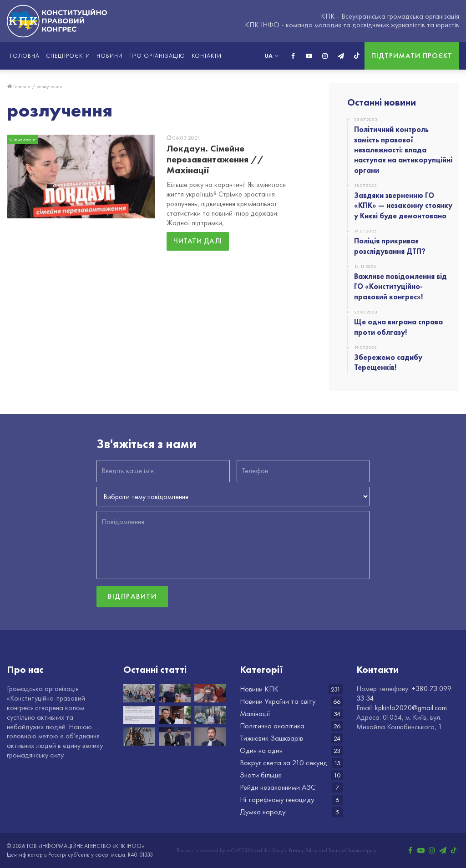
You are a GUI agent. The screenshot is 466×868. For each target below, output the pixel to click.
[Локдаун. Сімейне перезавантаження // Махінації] (81, 177)
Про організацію (157, 56)
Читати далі (198, 241)
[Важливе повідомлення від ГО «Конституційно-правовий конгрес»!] (139, 715)
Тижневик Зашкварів (271, 738)
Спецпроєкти (68, 56)
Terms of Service (346, 850)
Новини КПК (259, 689)
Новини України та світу (278, 701)
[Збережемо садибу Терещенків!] (210, 715)
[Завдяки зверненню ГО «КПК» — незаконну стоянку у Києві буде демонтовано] (175, 693)
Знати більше (261, 775)
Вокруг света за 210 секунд (284, 763)
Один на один (261, 750)
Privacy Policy (303, 850)
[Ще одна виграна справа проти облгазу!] (175, 715)
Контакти (207, 56)
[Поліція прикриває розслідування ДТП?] (210, 693)
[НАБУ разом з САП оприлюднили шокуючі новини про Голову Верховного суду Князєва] (210, 736)
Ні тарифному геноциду (277, 800)
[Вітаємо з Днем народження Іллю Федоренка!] (175, 736)
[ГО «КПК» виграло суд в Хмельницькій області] (139, 736)
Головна (25, 56)
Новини (110, 56)
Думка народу (263, 812)
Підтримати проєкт (412, 56)
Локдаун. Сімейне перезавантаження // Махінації (215, 159)
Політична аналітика (272, 726)
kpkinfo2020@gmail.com (411, 708)
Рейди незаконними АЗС (278, 787)
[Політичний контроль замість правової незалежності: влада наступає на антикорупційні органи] (139, 693)
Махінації (255, 714)
